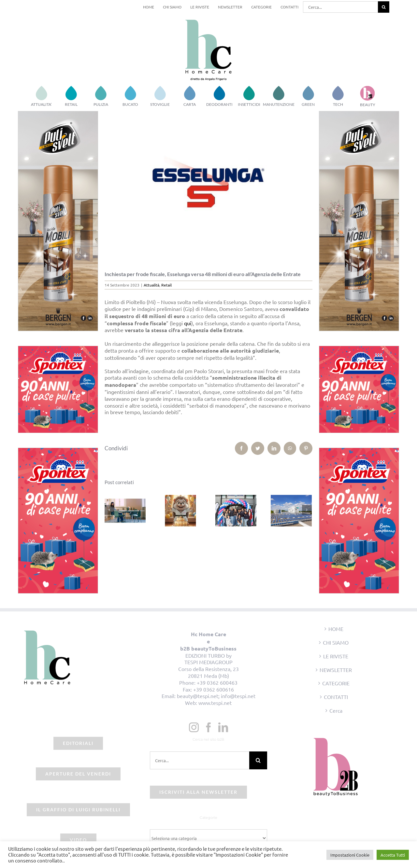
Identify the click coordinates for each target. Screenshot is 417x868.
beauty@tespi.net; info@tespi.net (216, 696)
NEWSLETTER (336, 670)
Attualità (151, 285)
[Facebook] (208, 727)
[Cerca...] (340, 7)
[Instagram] (194, 727)
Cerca (336, 710)
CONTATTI (336, 697)
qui (188, 323)
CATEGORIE (336, 683)
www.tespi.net (215, 703)
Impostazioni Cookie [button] (350, 855)
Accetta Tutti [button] (393, 855)
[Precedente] (109, 510)
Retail (166, 285)
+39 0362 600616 (214, 689)
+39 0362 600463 (217, 682)
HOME (336, 629)
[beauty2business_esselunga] (209, 186)
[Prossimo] (307, 510)
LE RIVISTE (336, 656)
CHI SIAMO (336, 642)
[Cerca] (384, 7)
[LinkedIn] (223, 727)
